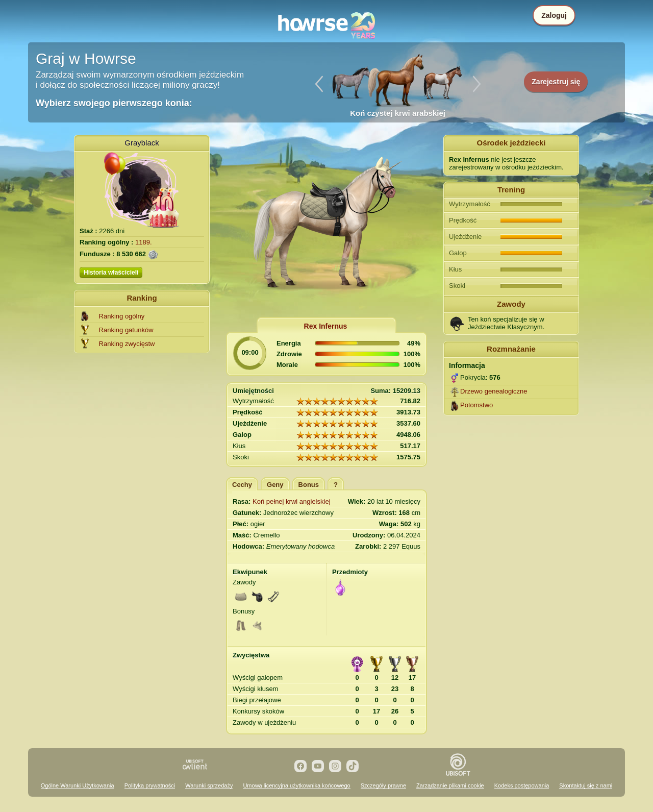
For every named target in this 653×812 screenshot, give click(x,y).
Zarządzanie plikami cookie (450, 785)
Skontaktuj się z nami (586, 785)
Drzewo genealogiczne (494, 391)
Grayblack (142, 143)
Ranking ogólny (122, 316)
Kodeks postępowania (522, 785)
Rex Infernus (326, 326)
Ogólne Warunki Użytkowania (78, 785)
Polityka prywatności (150, 785)
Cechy (242, 485)
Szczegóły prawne (383, 785)
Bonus (309, 485)
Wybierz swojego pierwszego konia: (114, 103)
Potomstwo (476, 405)
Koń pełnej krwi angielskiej (291, 501)
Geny (275, 485)
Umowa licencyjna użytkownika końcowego (296, 785)
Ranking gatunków (126, 330)
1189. (144, 242)
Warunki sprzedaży (209, 785)
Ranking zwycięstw (127, 344)
